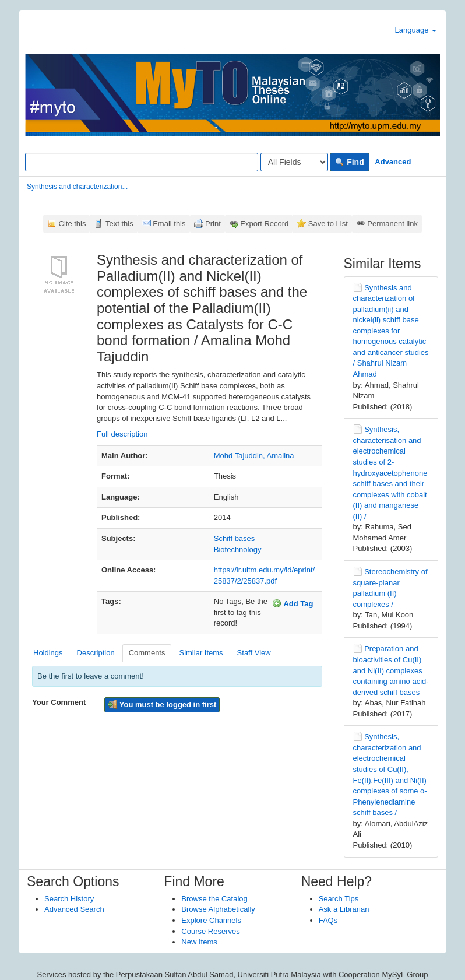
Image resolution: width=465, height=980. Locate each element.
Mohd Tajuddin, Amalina (254, 456)
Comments (147, 653)
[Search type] (294, 162)
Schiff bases (235, 538)
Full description (122, 434)
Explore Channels (211, 920)
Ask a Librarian (344, 909)
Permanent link (392, 224)
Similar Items (201, 653)
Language (416, 30)
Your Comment (59, 702)
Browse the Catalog (214, 899)
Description (96, 653)
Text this (119, 224)
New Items (199, 942)
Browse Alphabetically (218, 909)
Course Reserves (210, 931)
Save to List (328, 224)
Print (213, 224)
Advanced (393, 162)
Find (349, 162)
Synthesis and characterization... (77, 187)
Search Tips (339, 899)
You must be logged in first (162, 704)
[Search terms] (142, 162)
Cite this (73, 224)
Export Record (264, 224)
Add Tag (293, 603)
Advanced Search (74, 909)
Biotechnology (238, 549)
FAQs (328, 920)
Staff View (254, 653)
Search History (69, 899)
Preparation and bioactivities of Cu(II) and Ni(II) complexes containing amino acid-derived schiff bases (391, 670)
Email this (169, 224)
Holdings (48, 653)
